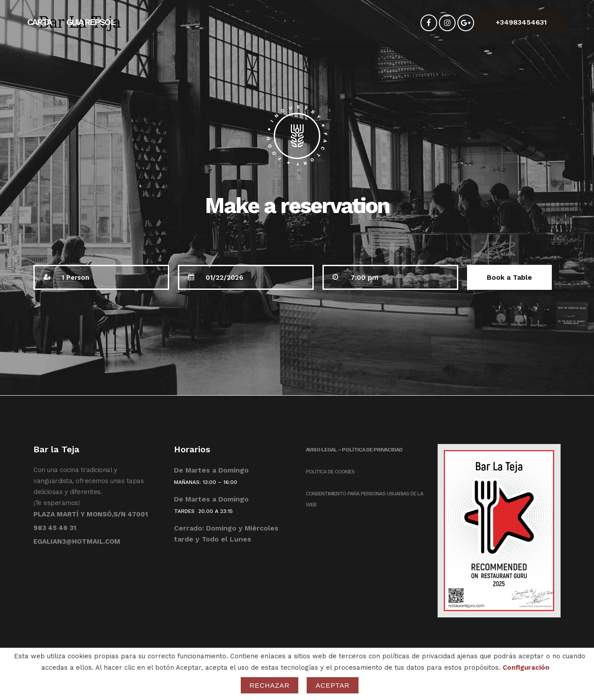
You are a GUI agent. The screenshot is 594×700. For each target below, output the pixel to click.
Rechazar (270, 685)
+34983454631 (521, 22)
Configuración (526, 668)
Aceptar (333, 685)
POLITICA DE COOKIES (330, 472)
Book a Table (509, 277)
